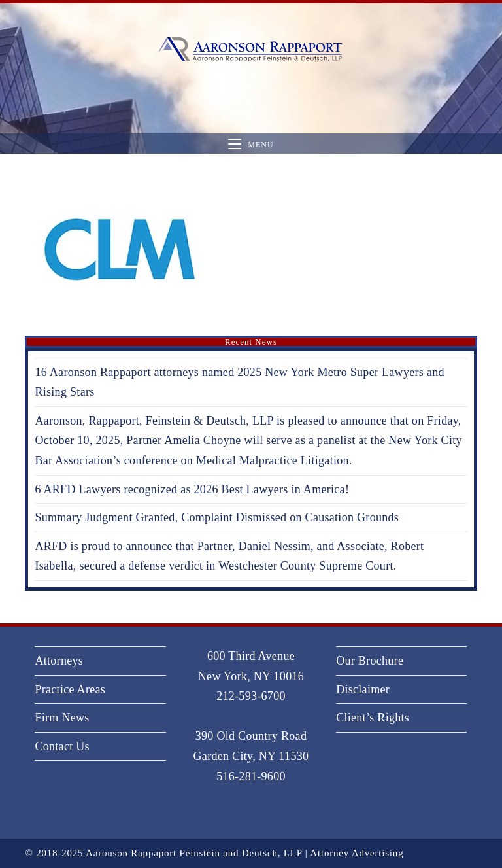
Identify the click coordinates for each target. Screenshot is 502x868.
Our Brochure (370, 661)
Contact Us (62, 746)
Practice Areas (70, 689)
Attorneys (59, 661)
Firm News (62, 718)
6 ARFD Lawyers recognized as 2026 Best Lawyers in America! (192, 489)
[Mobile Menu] (251, 144)
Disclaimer (363, 689)
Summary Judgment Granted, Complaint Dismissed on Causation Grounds (217, 517)
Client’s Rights (373, 718)
